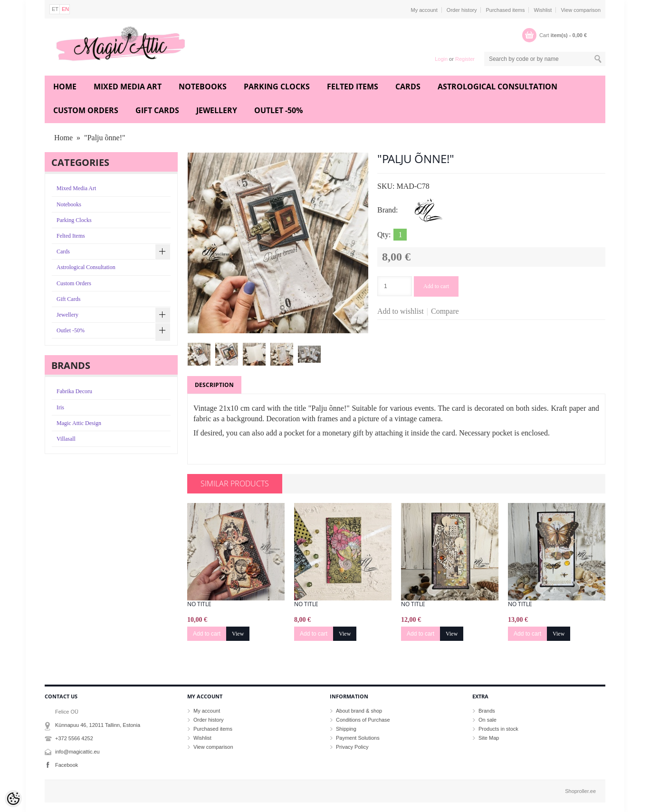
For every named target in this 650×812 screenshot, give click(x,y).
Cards (408, 87)
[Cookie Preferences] (13, 799)
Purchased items (505, 10)
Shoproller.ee (580, 791)
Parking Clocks (277, 87)
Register (465, 59)
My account (424, 10)
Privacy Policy (352, 747)
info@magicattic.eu (77, 752)
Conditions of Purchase (363, 720)
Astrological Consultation (497, 87)
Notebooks (203, 87)
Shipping (346, 729)
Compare (445, 311)
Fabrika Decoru (74, 391)
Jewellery (217, 110)
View (238, 634)
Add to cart (436, 286)
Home (65, 87)
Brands (487, 711)
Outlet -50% (278, 110)
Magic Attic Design (79, 423)
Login (441, 59)
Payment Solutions (358, 738)
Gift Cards (157, 110)
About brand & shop (359, 711)
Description (214, 385)
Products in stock (498, 729)
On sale (487, 720)
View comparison (581, 10)
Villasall (66, 439)
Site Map (489, 738)
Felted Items (353, 87)
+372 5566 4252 (74, 738)
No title (199, 604)
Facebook (67, 765)
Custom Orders (86, 110)
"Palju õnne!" (105, 138)
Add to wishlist (401, 311)
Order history (462, 10)
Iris (60, 407)
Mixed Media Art (128, 87)
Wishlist (543, 10)
